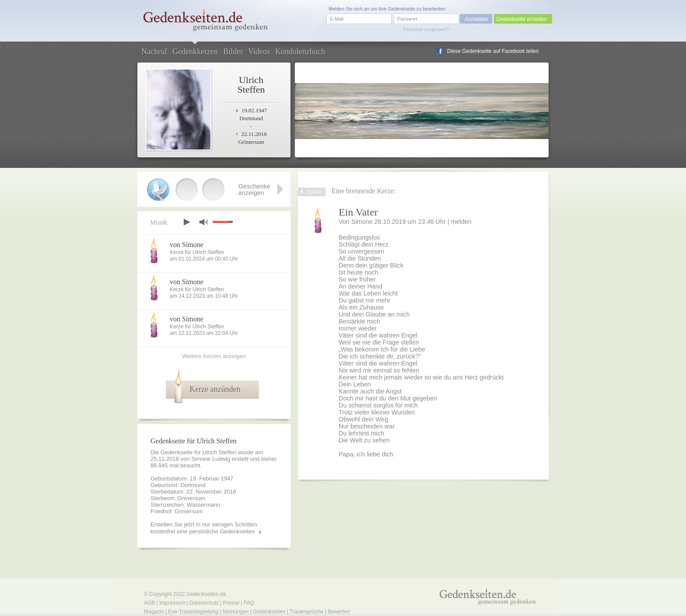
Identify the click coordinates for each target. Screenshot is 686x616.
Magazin (154, 612)
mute (203, 222)
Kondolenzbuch (300, 52)
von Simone (187, 245)
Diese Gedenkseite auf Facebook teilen (493, 51)
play (186, 222)
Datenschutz (204, 603)
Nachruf (154, 52)
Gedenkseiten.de (206, 594)
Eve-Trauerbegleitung (193, 612)
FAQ (249, 603)
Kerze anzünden (215, 389)
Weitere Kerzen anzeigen (214, 356)
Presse (231, 603)
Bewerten (339, 612)
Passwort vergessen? (426, 29)
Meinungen (236, 612)
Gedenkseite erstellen (521, 19)
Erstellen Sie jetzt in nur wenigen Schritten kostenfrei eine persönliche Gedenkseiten (204, 528)
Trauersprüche (307, 612)
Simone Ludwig (211, 459)
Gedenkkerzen (195, 52)
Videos (259, 52)
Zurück (314, 192)
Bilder (233, 52)
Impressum (172, 603)
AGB (149, 603)
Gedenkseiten (269, 612)
